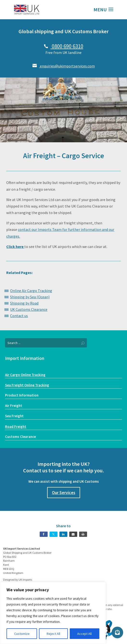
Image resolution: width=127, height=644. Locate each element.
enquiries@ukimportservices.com (64, 66)
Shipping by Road (24, 303)
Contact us (19, 316)
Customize (22, 634)
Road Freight (16, 426)
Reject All (53, 634)
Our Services (64, 492)
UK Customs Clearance (29, 309)
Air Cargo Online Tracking (25, 375)
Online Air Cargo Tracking (31, 291)
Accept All (84, 634)
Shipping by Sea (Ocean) (30, 297)
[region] (53, 613)
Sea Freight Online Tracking (27, 385)
